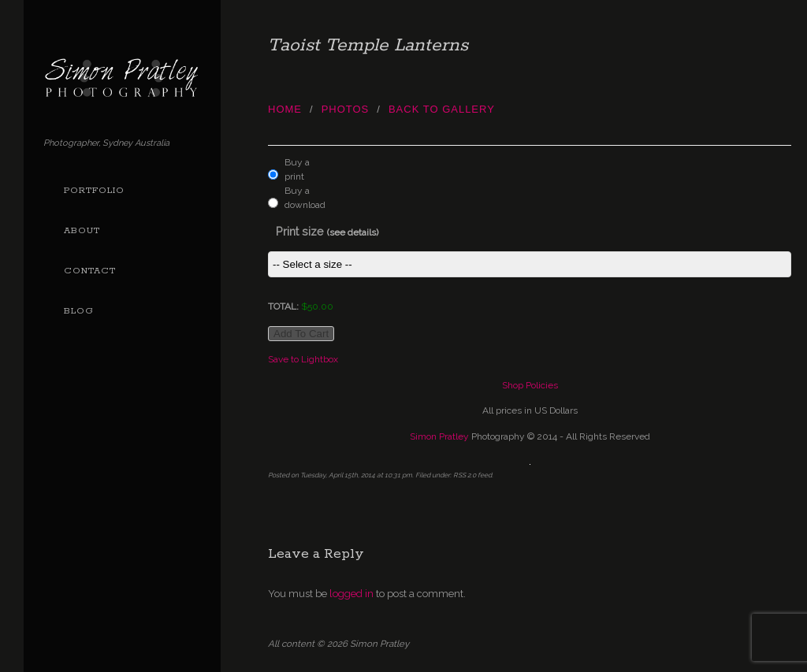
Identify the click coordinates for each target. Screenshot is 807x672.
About (82, 231)
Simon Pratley (439, 436)
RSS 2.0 (465, 475)
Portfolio (94, 191)
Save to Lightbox (303, 359)
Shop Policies (530, 385)
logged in (351, 594)
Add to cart (301, 334)
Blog (79, 311)
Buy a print (297, 169)
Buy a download (301, 198)
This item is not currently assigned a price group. (530, 264)
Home (285, 109)
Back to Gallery (442, 109)
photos (346, 109)
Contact (90, 271)
